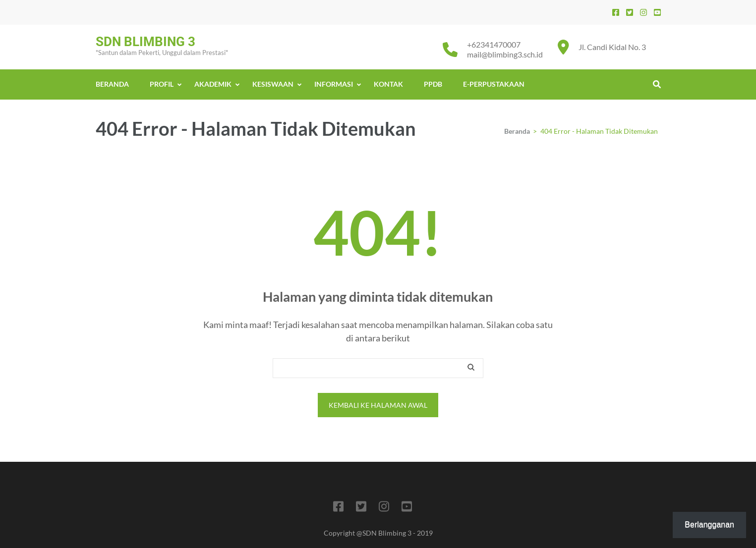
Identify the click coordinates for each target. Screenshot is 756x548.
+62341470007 (494, 44)
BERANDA (112, 84)
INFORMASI (334, 84)
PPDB (433, 84)
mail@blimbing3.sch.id (505, 54)
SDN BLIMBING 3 (145, 42)
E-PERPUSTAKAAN (494, 84)
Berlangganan (709, 524)
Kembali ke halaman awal (378, 405)
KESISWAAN (273, 84)
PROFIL (162, 84)
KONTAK (388, 84)
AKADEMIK (213, 84)
